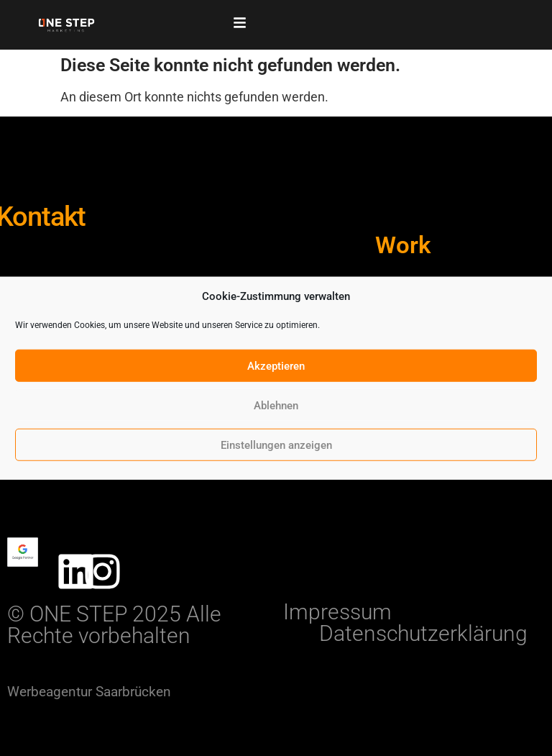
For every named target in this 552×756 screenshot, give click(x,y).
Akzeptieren (276, 365)
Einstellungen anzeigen (276, 445)
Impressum (337, 612)
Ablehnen (276, 405)
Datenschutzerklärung (423, 633)
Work (403, 245)
